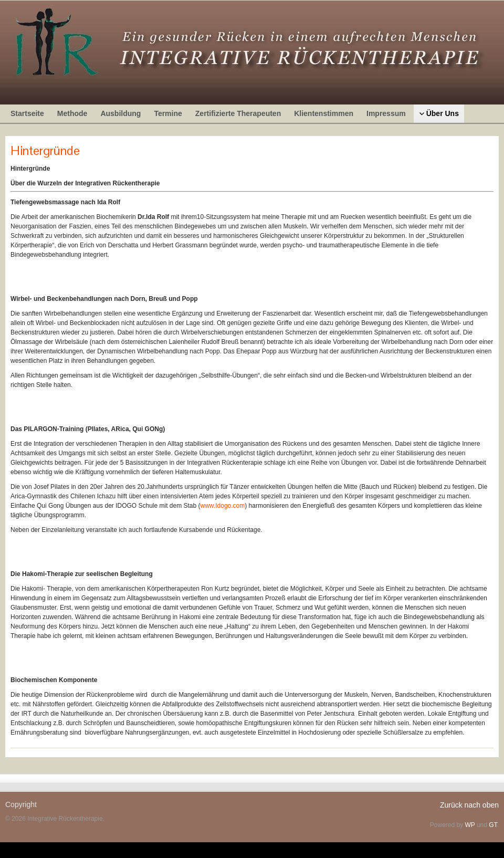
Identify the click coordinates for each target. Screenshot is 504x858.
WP (470, 825)
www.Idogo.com (223, 506)
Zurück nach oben (469, 805)
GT (493, 825)
